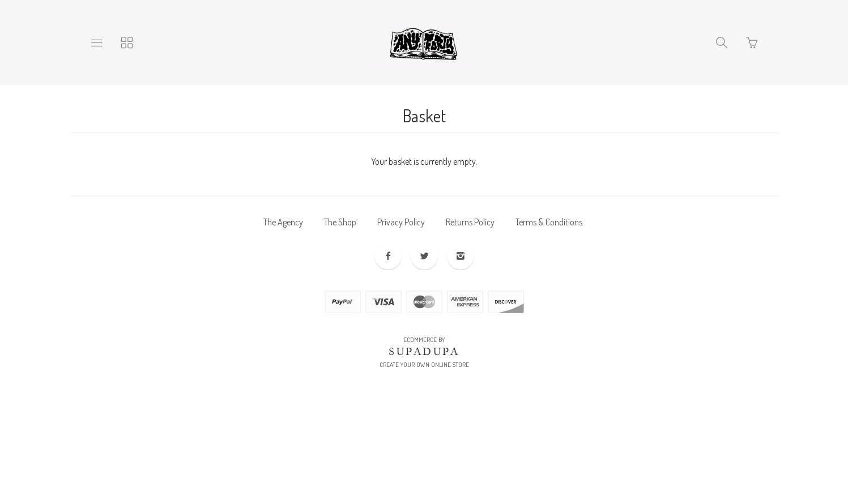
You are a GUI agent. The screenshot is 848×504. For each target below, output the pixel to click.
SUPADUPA (424, 352)
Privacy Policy (401, 222)
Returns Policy (470, 222)
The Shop (340, 222)
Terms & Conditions (549, 222)
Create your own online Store (424, 365)
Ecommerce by (424, 340)
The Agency (283, 222)
